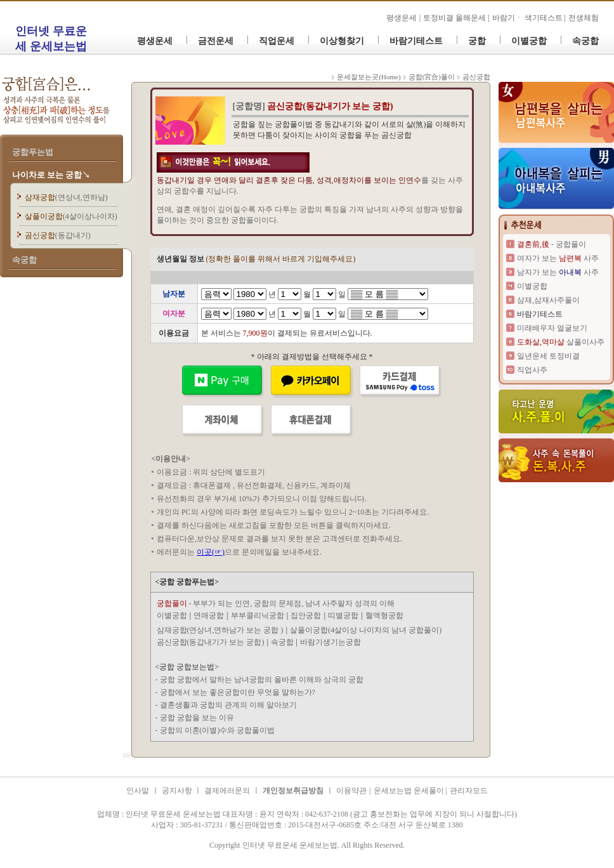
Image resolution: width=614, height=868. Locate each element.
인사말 (138, 791)
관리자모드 (469, 791)
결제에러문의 (227, 791)
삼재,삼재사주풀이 (548, 300)
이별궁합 (529, 41)
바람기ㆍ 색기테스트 (528, 18)
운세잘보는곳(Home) (369, 77)
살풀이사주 (561, 342)
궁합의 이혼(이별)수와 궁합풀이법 (218, 730)
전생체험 (584, 18)
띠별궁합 (343, 615)
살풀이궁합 (71, 216)
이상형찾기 (342, 41)
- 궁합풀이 (552, 244)
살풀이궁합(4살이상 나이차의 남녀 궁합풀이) (366, 630)
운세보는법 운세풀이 (410, 791)
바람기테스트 (416, 41)
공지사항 (178, 791)
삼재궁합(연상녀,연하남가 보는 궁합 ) (220, 630)
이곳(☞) (211, 552)
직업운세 (277, 41)
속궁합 (585, 41)
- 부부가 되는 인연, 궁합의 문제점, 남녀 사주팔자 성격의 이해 (276, 603)
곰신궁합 (58, 235)
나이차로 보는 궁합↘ (51, 175)
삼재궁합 (66, 197)
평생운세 (402, 18)
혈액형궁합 (384, 615)
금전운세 (216, 41)
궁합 (477, 41)
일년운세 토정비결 (548, 356)
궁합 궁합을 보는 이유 (197, 718)
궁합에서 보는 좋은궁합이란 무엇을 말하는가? (238, 692)
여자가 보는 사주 (558, 258)
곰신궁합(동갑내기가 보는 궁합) (211, 642)
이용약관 (351, 791)
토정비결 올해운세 (455, 18)
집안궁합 (306, 615)
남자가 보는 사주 (558, 272)
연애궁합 (209, 615)
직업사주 (532, 370)
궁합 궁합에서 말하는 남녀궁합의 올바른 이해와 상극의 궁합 (262, 680)
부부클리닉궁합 (258, 615)
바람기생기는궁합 (330, 642)
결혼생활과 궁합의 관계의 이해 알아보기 (228, 705)
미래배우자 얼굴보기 (552, 328)
